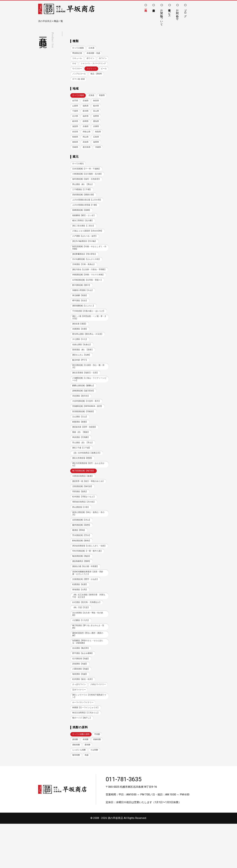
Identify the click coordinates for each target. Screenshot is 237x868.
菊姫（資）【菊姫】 (82, 459)
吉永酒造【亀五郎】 (82, 685)
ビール (75, 80)
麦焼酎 (75, 783)
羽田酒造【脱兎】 (81, 522)
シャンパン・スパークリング (86, 69)
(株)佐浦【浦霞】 (80, 348)
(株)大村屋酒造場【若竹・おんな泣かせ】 (89, 492)
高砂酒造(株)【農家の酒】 (84, 208)
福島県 (97, 112)
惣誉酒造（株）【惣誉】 (84, 374)
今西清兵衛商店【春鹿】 (84, 504)
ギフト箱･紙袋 (96, 85)
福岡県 (75, 155)
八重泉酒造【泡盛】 (82, 706)
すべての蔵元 (79, 176)
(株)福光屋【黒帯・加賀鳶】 (86, 453)
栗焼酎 (89, 789)
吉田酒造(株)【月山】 (82, 551)
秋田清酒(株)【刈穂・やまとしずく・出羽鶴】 (88, 262)
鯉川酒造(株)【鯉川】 (82, 306)
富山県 (75, 123)
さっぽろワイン (80, 722)
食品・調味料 (79, 85)
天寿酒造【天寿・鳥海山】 (85, 280)
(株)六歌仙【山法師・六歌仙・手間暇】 (89, 286)
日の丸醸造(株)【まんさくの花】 (88, 274)
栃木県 (75, 118)
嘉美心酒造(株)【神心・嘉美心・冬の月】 (89, 544)
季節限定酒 (77, 53)
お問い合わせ (177, 13)
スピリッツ (93, 74)
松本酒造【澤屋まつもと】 (85, 527)
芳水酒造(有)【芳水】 (82, 567)
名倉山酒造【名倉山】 (83, 369)
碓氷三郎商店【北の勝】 (84, 235)
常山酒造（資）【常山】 (84, 469)
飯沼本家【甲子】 (81, 385)
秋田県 (75, 112)
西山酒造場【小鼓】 (82, 538)
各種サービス (170, 12)
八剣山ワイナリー (81, 727)
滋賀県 (86, 133)
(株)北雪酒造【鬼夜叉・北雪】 (87, 398)
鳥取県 (75, 144)
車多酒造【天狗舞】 (82, 464)
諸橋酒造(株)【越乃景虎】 (84, 416)
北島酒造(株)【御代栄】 (83, 517)
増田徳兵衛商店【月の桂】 (85, 533)
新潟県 (97, 118)
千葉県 (86, 118)
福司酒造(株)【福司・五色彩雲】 (88, 192)
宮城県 (97, 107)
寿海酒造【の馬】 (81, 625)
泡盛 (88, 799)
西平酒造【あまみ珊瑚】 (84, 690)
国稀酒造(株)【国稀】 (82, 224)
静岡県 (97, 128)
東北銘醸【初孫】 (81, 316)
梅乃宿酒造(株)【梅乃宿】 (84, 498)
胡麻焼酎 (98, 783)
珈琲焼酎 (76, 799)
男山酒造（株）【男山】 (84, 198)
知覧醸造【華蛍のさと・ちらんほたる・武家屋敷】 (89, 678)
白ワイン (76, 64)
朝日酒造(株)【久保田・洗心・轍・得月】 (89, 391)
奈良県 (86, 139)
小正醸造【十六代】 (82, 656)
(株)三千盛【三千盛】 (82, 475)
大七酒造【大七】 (81, 364)
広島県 (75, 149)
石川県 (86, 123)
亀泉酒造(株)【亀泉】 (82, 590)
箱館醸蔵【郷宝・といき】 (85, 229)
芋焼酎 (99, 778)
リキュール (77, 59)
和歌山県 (98, 139)
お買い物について (162, 16)
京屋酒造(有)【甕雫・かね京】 (87, 614)
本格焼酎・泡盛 (95, 53)
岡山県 (97, 144)
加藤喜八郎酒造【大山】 (84, 311)
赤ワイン (92, 59)
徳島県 (86, 149)
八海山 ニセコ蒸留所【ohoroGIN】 (88, 245)
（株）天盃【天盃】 (82, 643)
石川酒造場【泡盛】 (82, 695)
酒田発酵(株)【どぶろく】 (84, 327)
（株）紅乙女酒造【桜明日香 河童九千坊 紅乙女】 (89, 631)
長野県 (75, 128)
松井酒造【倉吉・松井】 (84, 717)
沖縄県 (75, 160)
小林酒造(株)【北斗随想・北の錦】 (89, 187)
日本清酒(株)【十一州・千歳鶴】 (88, 182)
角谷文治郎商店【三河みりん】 (87, 756)
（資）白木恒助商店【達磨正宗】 (88, 480)
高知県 (97, 149)
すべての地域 (79, 102)
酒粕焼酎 (76, 789)
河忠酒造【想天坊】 (82, 422)
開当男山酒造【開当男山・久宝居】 (89, 358)
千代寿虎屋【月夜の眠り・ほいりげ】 (88, 333)
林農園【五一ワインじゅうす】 (87, 751)
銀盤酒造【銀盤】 (81, 448)
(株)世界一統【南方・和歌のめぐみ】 (88, 510)
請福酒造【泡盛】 (81, 701)
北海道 (93, 102)
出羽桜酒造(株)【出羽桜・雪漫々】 (89, 300)
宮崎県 (86, 155)
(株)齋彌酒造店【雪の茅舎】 (86, 269)
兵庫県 (75, 139)
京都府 (97, 133)
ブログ (185, 12)
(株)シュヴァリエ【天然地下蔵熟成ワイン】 (89, 739)
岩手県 (86, 107)
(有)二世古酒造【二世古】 (84, 240)
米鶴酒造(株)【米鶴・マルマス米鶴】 (88, 294)
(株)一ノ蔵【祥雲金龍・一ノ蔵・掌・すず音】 (88, 341)
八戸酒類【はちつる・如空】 (86, 251)
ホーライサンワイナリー (84, 746)
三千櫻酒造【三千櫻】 (83, 203)
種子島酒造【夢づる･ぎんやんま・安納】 (88, 663)
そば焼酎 (96, 794)
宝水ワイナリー (80, 733)
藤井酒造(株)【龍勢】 (82, 556)
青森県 (75, 107)
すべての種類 (79, 48)
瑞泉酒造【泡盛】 (81, 711)
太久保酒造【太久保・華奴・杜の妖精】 (89, 650)
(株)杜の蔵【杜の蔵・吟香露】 (87, 601)
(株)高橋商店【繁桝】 (82, 596)
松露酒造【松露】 (81, 619)
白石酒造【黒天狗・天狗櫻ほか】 (88, 638)
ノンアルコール (91, 80)
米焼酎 (86, 783)
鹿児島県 (98, 155)
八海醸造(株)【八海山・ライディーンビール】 (89, 404)
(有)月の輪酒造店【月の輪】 (86, 256)
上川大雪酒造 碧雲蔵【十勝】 (86, 219)
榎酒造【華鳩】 (80, 562)
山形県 (86, 112)
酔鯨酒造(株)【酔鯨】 (82, 572)
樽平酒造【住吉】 (81, 322)
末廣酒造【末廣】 (81, 353)
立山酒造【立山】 (81, 443)
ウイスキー (77, 74)
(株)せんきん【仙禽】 (82, 380)
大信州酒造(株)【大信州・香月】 (88, 427)
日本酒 (93, 48)
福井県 (97, 123)
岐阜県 (86, 128)
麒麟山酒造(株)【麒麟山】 (84, 411)
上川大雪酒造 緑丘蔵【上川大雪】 (88, 214)
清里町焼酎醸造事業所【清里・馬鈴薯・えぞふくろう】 (89, 608)
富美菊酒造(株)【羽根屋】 (84, 437)
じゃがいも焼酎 (80, 794)
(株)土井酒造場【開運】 (83, 485)
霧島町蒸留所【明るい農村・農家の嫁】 (89, 670)
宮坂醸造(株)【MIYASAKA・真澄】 (88, 432)
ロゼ (88, 64)
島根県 (86, 144)
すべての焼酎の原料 (82, 778)
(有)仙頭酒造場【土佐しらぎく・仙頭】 (89, 579)
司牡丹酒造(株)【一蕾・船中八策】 (89, 585)
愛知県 (75, 133)
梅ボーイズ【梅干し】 (83, 762)
